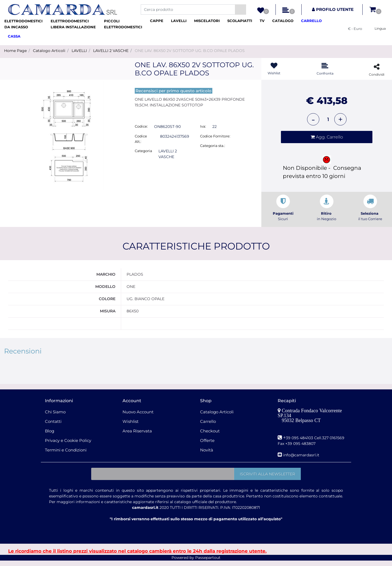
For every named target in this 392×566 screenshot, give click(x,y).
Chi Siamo (55, 417)
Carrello (208, 427)
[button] (241, 10)
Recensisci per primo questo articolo (174, 91)
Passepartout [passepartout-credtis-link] (208, 563)
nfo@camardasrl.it (302, 460)
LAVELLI (79, 51)
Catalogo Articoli (49, 51)
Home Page (15, 51)
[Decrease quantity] (313, 119)
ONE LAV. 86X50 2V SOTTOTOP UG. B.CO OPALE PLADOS (190, 51)
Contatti (53, 427)
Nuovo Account (138, 417)
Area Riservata (137, 436)
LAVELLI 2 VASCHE (111, 51)
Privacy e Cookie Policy (68, 446)
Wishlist (131, 427)
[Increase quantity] (340, 119)
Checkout (210, 436)
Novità (207, 455)
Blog (50, 436)
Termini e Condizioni (66, 455)
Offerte (207, 446)
